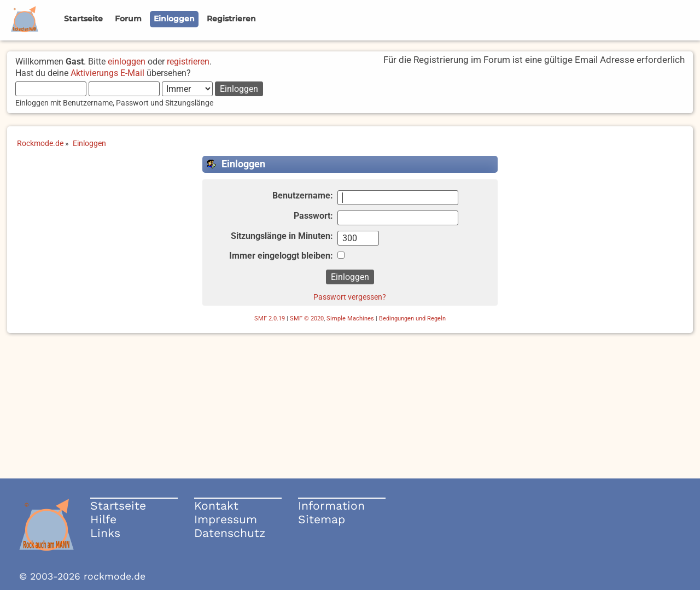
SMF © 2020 (307, 319)
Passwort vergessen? (350, 297)
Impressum (226, 519)
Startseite (118, 506)
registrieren (188, 62)
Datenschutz (230, 533)
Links (105, 533)
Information (331, 506)
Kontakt (216, 506)
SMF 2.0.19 (270, 319)
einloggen (127, 62)
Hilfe (103, 519)
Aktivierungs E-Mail (107, 73)
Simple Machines (350, 319)
